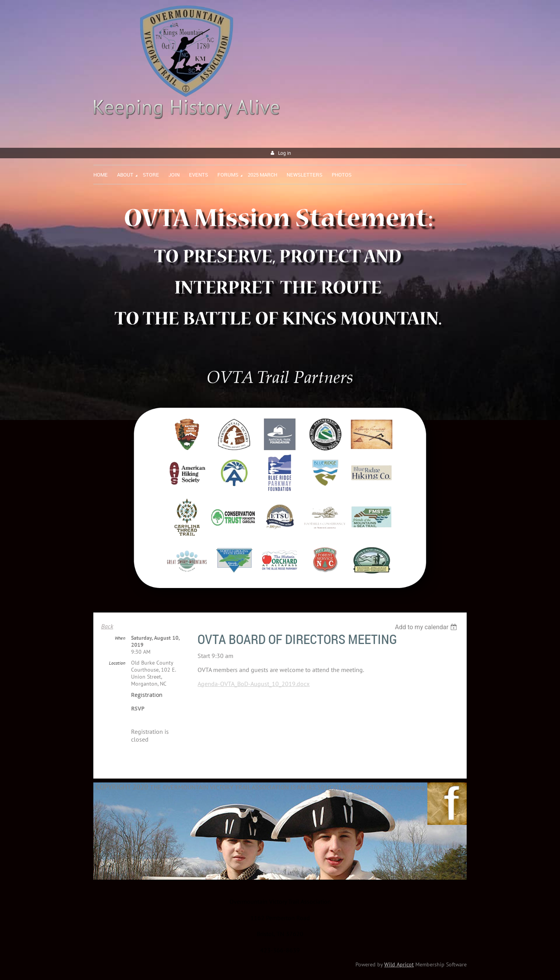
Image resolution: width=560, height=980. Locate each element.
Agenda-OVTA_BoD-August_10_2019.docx (254, 684)
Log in (284, 153)
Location (117, 663)
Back (107, 626)
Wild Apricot (399, 964)
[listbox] (427, 627)
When (120, 638)
